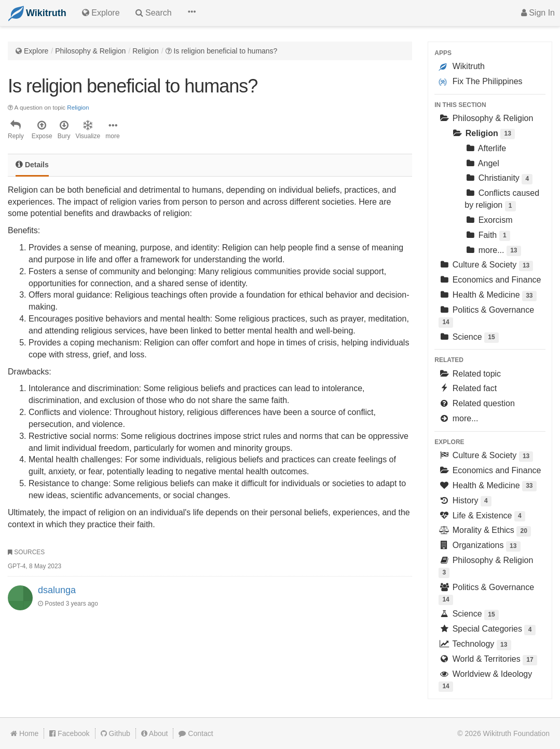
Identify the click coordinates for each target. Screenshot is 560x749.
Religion (146, 51)
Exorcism (488, 220)
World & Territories (488, 660)
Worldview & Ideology (485, 681)
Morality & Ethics (485, 531)
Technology (475, 645)
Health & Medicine (487, 296)
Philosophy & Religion (90, 51)
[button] (192, 13)
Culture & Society (486, 266)
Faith (487, 236)
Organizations (479, 546)
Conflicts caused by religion (502, 200)
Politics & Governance (486, 317)
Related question (477, 403)
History (465, 501)
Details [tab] (32, 164)
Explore (36, 51)
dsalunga (57, 590)
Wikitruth (462, 66)
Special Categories (487, 630)
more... (493, 251)
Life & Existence (482, 517)
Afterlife (485, 148)
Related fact (468, 388)
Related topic (470, 374)
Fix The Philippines (480, 82)
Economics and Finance (490, 280)
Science (469, 338)
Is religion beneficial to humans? (225, 51)
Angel (482, 163)
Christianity (498, 179)
